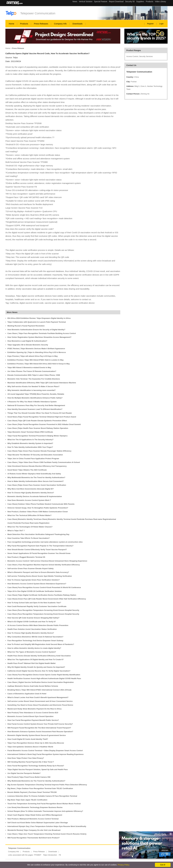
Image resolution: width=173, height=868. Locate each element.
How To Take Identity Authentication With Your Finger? (30, 447)
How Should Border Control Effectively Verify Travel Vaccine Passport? (37, 550)
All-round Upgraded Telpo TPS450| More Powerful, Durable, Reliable (36, 394)
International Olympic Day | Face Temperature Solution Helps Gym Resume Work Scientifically (47, 826)
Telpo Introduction (50, 855)
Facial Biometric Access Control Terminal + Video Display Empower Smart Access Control (45, 751)
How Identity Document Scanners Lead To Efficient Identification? (35, 409)
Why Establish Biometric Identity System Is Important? (30, 443)
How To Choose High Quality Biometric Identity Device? (31, 493)
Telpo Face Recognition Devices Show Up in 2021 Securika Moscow (36, 743)
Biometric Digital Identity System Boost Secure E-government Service (37, 735)
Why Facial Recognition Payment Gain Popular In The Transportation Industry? (40, 546)
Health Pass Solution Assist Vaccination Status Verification (32, 629)
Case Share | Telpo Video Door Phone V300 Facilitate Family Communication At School (44, 462)
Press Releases (41, 24)
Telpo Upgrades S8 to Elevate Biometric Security (28, 345)
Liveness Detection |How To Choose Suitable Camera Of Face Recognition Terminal (42, 796)
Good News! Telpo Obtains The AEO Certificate (27, 470)
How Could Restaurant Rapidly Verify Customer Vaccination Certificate (37, 606)
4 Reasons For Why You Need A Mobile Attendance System (32, 402)
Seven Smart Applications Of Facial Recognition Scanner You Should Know (39, 553)
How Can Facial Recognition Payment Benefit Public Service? (33, 720)
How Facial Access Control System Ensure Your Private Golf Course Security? (40, 724)
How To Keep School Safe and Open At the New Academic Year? (34, 603)
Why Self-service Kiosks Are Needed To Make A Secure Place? (33, 386)
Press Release (39, 852)
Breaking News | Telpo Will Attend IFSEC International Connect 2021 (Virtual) (39, 690)
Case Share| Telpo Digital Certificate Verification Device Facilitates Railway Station (42, 595)
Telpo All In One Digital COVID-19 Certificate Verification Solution (35, 591)
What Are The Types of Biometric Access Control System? (32, 652)
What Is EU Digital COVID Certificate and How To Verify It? (32, 622)
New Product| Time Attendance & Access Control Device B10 (33, 713)
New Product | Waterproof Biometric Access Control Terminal (33, 819)
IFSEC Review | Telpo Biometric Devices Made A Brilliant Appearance (36, 349)
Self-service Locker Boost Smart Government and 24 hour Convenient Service (40, 701)
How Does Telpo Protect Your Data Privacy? (26, 758)
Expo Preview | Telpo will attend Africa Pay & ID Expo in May (33, 356)
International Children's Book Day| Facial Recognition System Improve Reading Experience (45, 754)
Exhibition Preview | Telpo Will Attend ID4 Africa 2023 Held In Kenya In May (39, 364)
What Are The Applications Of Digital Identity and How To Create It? (36, 659)
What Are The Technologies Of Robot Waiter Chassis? (30, 527)
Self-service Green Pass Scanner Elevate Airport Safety (30, 568)
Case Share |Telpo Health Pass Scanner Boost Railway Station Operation (38, 428)
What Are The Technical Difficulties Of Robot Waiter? (29, 515)
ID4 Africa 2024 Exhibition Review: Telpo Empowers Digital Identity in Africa (39, 318)
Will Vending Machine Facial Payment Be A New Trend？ (31, 762)
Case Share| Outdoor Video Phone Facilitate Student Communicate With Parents (41, 504)
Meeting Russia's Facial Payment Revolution (26, 326)
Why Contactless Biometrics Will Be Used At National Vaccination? (35, 637)
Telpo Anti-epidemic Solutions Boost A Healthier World (30, 747)
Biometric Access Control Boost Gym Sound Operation (30, 716)
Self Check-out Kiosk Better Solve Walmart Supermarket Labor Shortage (38, 823)
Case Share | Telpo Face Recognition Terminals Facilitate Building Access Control (42, 333)
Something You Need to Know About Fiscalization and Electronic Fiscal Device (40, 705)
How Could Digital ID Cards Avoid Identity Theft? (28, 739)
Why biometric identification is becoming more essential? (31, 390)
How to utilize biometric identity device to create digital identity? (34, 648)
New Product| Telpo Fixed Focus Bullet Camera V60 (29, 777)
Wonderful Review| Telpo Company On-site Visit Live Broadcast (34, 830)
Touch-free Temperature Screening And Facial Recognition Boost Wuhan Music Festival (44, 804)
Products (24, 24)
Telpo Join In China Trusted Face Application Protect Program (33, 459)
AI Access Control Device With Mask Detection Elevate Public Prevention (38, 625)
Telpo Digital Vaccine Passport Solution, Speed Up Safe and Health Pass (38, 769)
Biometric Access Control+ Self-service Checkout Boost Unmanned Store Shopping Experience (47, 561)
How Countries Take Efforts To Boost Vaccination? (29, 538)
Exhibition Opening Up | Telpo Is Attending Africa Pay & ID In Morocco (37, 352)
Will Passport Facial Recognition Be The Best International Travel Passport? (39, 728)
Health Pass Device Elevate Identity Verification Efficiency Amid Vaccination (39, 656)
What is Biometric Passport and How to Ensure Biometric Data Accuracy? (38, 572)
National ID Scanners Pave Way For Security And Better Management (36, 405)
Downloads (77, 24)
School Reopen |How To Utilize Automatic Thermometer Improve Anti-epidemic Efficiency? (45, 811)
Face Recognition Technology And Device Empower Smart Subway (35, 641)
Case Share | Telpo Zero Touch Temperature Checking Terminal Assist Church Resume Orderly (47, 834)
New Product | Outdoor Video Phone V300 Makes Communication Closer (38, 512)
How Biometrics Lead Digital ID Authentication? (27, 341)
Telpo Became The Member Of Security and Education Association (35, 455)
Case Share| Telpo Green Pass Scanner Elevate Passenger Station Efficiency (39, 451)
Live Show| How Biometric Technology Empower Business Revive (35, 807)
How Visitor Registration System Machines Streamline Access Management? (39, 337)
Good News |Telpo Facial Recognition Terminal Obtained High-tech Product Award (42, 417)
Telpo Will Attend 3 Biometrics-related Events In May (29, 368)
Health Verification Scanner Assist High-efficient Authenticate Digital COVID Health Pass (44, 678)
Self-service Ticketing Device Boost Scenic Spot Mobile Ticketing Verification (40, 576)
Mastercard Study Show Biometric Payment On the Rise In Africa (34, 709)
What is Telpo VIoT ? (16, 531)
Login (161, 24)
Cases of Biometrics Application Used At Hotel (27, 694)
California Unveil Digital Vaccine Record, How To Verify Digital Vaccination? (39, 671)
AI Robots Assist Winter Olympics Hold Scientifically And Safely (34, 474)
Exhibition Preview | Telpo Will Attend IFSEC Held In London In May (35, 360)
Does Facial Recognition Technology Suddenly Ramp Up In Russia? (36, 766)
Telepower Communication (38, 13)
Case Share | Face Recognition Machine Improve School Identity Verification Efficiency (44, 565)
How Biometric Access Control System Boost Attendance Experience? (37, 584)
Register (150, 24)
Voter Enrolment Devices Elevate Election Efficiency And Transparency (37, 466)
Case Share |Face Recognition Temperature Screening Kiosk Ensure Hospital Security (43, 610)
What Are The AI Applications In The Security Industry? (30, 440)
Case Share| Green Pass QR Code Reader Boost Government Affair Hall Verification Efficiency (47, 599)
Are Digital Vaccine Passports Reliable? (24, 773)
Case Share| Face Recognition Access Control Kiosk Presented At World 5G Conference (44, 587)
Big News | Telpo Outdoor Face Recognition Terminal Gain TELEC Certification (40, 788)
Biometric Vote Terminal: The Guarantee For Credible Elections (34, 379)
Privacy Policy (123, 865)
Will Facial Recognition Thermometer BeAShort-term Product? (34, 838)
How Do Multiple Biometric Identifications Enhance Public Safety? (35, 398)
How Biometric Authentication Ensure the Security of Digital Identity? (36, 330)
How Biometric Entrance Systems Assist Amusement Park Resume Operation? (40, 732)
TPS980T (38, 855)
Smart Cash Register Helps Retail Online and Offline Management (35, 815)
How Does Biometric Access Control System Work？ (29, 500)
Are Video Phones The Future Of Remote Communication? (32, 371)
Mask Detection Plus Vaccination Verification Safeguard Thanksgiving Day (38, 534)
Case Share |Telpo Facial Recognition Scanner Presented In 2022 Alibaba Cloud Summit (44, 424)
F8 (60, 855)
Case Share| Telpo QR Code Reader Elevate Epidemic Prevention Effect (37, 421)
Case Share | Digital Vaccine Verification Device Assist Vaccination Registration (41, 682)
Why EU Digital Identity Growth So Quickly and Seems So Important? (36, 667)
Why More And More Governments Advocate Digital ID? (31, 489)
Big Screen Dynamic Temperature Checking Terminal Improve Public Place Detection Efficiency (47, 785)
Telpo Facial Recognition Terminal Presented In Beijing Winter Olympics (37, 436)
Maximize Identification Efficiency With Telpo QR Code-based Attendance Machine (42, 383)
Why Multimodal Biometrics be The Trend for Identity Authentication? (36, 477)
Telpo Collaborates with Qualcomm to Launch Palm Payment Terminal (37, 322)
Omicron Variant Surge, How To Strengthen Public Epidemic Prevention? (38, 508)
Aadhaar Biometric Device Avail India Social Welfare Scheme (33, 686)
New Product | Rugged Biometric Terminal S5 (26, 557)
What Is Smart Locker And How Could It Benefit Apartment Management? (38, 697)
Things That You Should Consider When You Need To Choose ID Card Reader (40, 413)
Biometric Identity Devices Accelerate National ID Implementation (35, 496)
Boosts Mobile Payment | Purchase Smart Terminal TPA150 (32, 792)
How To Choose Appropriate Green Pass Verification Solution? (34, 580)
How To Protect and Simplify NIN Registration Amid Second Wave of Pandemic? (41, 644)
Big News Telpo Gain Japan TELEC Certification (27, 800)
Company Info (60, 24)
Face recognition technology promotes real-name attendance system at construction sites (45, 542)
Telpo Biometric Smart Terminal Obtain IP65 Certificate (30, 432)
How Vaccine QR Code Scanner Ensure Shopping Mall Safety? (33, 618)
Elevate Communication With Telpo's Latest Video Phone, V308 (34, 375)
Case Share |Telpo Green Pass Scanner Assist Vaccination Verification (37, 485)
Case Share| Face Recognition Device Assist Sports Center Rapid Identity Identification (44, 675)
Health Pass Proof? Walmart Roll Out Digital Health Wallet (31, 663)
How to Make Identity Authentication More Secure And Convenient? (36, 481)
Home (11, 24)
